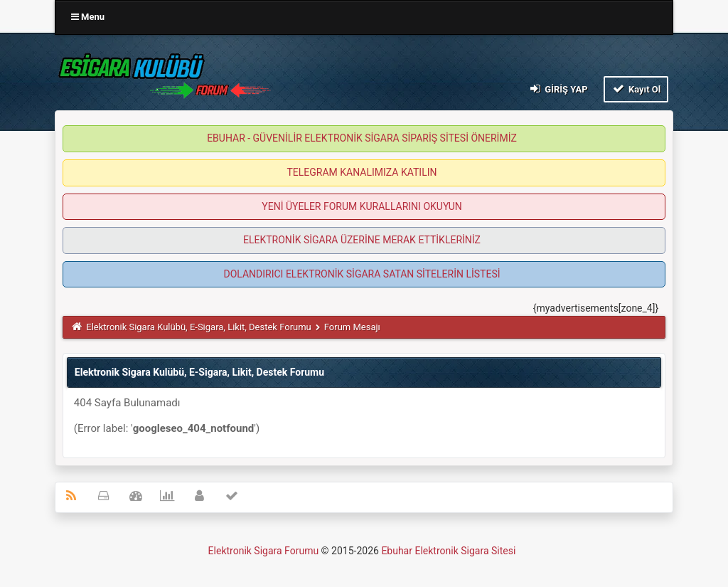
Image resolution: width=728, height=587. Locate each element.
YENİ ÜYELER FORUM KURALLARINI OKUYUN (362, 206)
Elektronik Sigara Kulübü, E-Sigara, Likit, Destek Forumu (198, 327)
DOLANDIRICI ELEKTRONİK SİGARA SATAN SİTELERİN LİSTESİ (362, 274)
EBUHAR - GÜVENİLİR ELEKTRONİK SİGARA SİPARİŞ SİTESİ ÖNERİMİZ (362, 138)
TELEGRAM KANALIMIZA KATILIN (362, 172)
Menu (88, 17)
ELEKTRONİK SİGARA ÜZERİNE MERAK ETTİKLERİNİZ (362, 240)
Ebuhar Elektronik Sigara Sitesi (448, 551)
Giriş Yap (558, 89)
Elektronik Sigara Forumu (264, 551)
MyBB (519, 554)
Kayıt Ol (636, 89)
